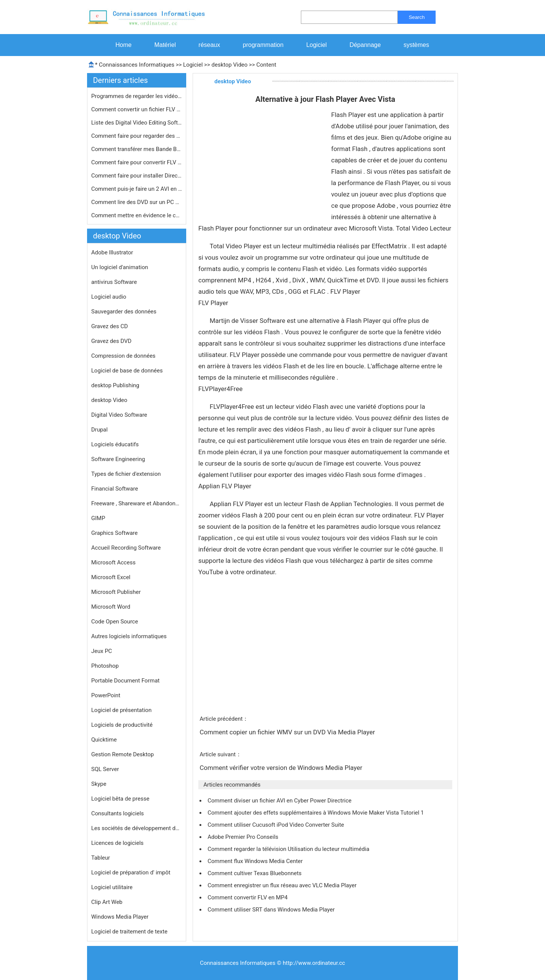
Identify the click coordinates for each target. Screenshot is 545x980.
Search (417, 17)
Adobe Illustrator (112, 252)
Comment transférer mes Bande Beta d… (137, 149)
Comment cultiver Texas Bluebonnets (255, 873)
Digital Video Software (119, 415)
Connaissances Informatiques (136, 65)
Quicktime (104, 740)
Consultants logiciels (118, 813)
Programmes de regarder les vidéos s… (137, 96)
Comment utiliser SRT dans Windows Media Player (272, 910)
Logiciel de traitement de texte (129, 932)
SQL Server (105, 769)
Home (124, 45)
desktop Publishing (115, 385)
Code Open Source (115, 622)
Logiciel (316, 45)
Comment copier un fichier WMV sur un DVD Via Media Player (288, 732)
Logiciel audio (109, 297)
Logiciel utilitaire (112, 887)
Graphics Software (114, 533)
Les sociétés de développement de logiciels (137, 828)
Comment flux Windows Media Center (256, 861)
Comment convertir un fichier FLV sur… (137, 109)
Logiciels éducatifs (115, 444)
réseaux (209, 45)
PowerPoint (106, 695)
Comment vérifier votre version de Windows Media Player (282, 768)
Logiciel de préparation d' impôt (131, 872)
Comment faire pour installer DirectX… (137, 176)
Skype (99, 784)
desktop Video (230, 65)
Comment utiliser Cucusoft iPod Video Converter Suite (276, 825)
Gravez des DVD (111, 341)
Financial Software (115, 489)
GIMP (98, 518)
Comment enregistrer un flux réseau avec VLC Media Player (283, 885)
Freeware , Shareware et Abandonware (137, 503)
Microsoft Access (113, 562)
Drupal (99, 430)
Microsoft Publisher (116, 592)
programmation (263, 45)
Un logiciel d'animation (120, 267)
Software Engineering (118, 459)
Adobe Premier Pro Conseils (244, 837)
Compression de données (123, 356)
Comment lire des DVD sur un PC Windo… (137, 202)
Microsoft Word (111, 607)
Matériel (165, 45)
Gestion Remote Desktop (122, 754)
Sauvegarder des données (124, 312)
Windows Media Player (120, 917)
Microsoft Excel (111, 577)
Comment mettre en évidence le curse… (137, 215)
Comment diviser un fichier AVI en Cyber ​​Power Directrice (280, 801)
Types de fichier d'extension (126, 474)
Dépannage (365, 45)
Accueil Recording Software (126, 548)
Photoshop (105, 666)
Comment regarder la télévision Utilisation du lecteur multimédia (289, 849)
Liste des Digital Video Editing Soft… (136, 123)
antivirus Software (114, 282)
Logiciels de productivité (122, 725)
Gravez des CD (110, 326)
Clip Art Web (107, 902)
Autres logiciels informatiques (129, 636)
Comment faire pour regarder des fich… (137, 136)
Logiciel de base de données (127, 371)
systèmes (416, 45)
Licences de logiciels (117, 843)
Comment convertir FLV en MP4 (248, 897)
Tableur (101, 858)
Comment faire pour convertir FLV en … (137, 162)
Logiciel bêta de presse (120, 799)
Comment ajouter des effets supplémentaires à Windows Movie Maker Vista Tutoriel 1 (316, 813)
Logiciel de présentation (121, 710)
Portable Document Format (125, 681)
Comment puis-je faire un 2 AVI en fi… (137, 189)
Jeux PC (102, 651)
